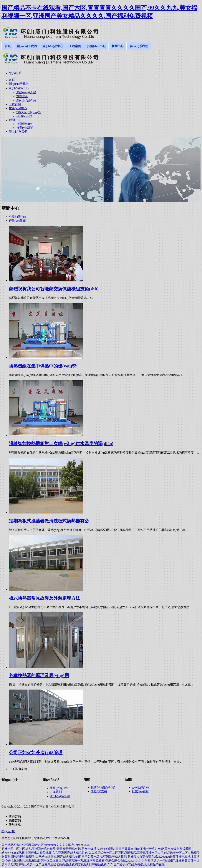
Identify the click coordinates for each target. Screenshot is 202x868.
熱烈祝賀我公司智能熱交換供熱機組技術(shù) (54, 289)
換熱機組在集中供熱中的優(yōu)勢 (45, 366)
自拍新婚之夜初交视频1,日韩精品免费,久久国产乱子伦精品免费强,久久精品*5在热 (111, 864)
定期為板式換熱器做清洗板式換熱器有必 (49, 521)
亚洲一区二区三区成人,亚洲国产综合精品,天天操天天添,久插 (41, 849)
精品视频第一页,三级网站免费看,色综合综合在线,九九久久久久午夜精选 (109, 860)
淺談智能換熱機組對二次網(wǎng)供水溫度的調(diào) (61, 444)
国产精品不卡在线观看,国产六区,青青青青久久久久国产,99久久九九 (46, 845)
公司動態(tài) (17, 217)
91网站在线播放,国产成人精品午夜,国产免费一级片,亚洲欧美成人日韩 (81, 857)
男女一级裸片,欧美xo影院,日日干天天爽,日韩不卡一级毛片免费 (123, 849)
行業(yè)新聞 (17, 221)
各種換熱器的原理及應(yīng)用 (39, 675)
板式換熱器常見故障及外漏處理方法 (44, 598)
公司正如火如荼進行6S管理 (36, 753)
